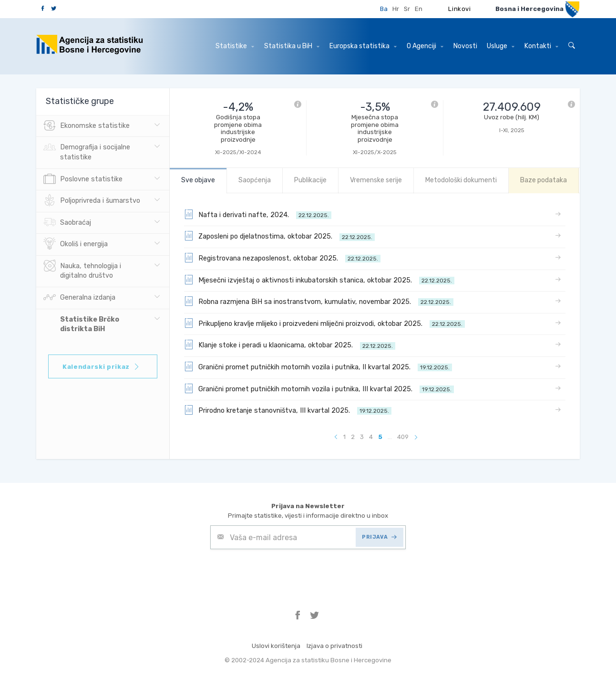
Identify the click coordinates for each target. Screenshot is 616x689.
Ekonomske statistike (87, 126)
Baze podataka (544, 180)
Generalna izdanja (79, 298)
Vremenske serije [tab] (376, 180)
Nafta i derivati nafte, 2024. (258, 214)
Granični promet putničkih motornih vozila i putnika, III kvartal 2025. (319, 388)
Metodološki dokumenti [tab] (461, 180)
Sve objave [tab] (198, 180)
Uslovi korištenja (276, 646)
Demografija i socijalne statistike (87, 151)
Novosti (465, 46)
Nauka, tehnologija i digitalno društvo (82, 270)
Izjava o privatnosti (334, 646)
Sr (407, 9)
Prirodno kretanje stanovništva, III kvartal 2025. (288, 410)
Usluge (501, 46)
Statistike (235, 46)
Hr (396, 9)
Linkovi (460, 9)
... (390, 437)
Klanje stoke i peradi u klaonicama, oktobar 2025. (290, 344)
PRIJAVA (379, 537)
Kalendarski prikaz (101, 367)
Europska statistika (363, 46)
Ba (384, 9)
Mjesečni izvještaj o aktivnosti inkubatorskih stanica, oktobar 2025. (319, 280)
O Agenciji (425, 46)
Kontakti (541, 46)
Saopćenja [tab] (255, 180)
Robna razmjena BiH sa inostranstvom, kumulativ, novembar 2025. (319, 301)
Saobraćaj (67, 223)
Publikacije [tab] (310, 180)
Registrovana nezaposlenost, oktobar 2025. (282, 258)
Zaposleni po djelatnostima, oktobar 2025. (279, 236)
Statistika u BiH (292, 46)
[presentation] (283, 573)
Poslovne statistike (83, 179)
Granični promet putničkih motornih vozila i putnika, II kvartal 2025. (318, 366)
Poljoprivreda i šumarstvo (92, 201)
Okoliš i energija (76, 244)
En (419, 9)
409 (403, 437)
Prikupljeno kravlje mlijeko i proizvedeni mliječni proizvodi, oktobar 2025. (324, 323)
